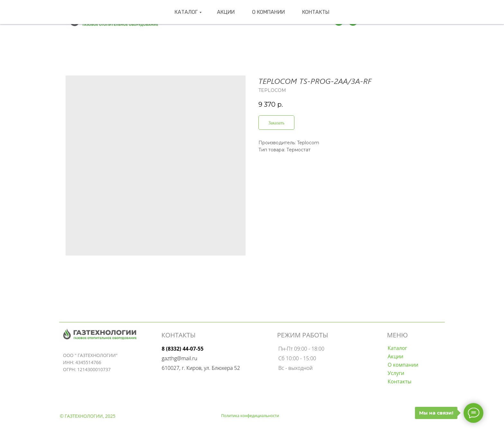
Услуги (396, 373)
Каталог (202, 21)
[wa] (353, 21)
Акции (232, 21)
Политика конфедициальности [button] (250, 416)
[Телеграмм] (339, 21)
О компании (264, 21)
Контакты (301, 21)
